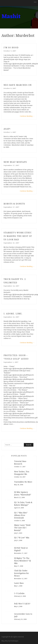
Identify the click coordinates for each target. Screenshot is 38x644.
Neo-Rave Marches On (18, 85)
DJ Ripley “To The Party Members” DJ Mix (23, 561)
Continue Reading (27, 116)
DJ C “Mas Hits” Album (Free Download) (21, 515)
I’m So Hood (11, 48)
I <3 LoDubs (19, 593)
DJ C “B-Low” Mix (22, 538)
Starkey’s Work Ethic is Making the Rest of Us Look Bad (18, 236)
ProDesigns (14, 641)
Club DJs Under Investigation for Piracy (22, 573)
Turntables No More (23, 482)
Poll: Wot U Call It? (22, 604)
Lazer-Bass (19, 583)
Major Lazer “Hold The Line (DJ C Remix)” (22, 528)
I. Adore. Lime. (13, 314)
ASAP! (7, 129)
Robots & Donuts (14, 204)
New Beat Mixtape (15, 162)
